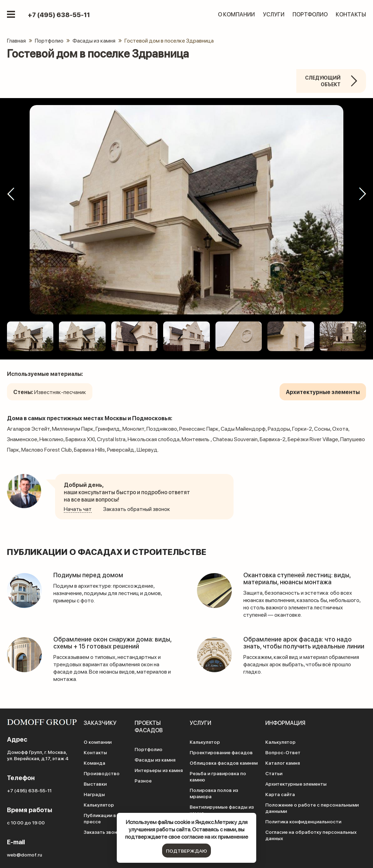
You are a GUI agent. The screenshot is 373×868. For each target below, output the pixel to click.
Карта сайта (280, 794)
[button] (10, 194)
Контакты (351, 14)
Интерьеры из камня (159, 770)
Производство (102, 773)
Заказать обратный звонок (137, 509)
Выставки (95, 784)
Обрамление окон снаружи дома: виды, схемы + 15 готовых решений (112, 642)
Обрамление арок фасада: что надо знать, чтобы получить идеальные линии (304, 642)
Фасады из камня (155, 759)
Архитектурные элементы (296, 784)
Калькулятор (99, 804)
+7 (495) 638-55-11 (59, 15)
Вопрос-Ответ (283, 752)
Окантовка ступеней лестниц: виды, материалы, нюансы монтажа (297, 578)
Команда (94, 763)
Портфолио (310, 14)
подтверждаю (186, 851)
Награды (94, 794)
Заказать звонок (103, 832)
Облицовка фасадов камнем (224, 763)
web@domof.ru (25, 854)
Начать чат (78, 509)
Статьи (274, 773)
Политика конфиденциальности (303, 821)
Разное (143, 780)
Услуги (274, 14)
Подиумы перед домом (88, 575)
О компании (236, 14)
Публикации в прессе (100, 818)
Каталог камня (283, 763)
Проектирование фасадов (221, 752)
